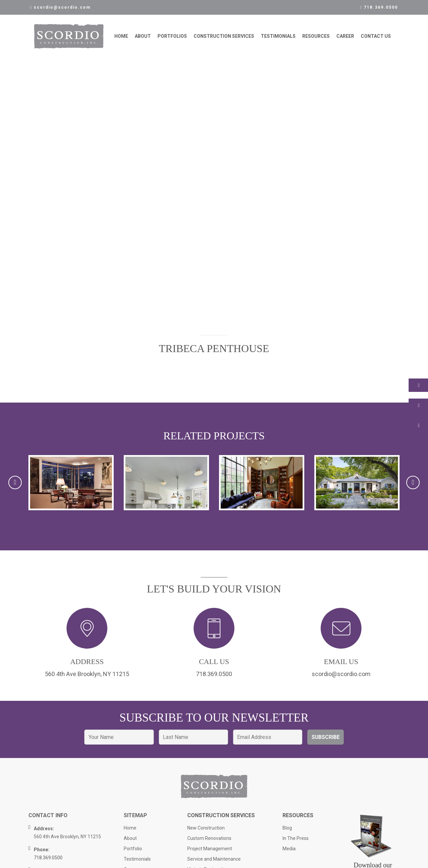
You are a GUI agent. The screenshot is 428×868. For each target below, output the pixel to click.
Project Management (210, 850)
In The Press (296, 840)
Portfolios (172, 36)
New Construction (206, 829)
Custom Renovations (209, 840)
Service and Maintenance (214, 860)
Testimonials (278, 36)
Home (121, 36)
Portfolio (133, 850)
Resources (316, 36)
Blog (287, 829)
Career (345, 36)
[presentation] (15, 483)
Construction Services (224, 36)
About (143, 36)
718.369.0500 (379, 7)
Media (289, 850)
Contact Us (376, 36)
